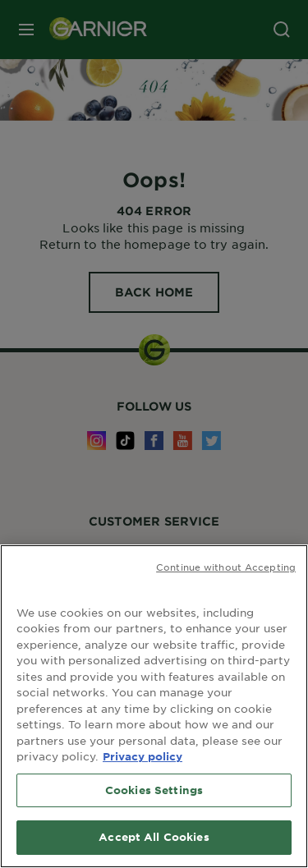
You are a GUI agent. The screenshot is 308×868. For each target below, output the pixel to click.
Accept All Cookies (154, 837)
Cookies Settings (154, 790)
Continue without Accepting (226, 567)
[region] (154, 706)
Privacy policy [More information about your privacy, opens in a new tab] (143, 756)
